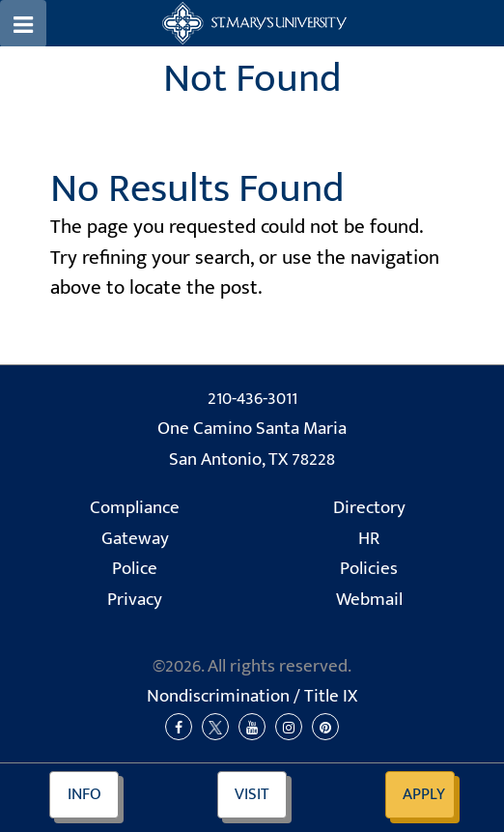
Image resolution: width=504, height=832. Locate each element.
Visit (252, 794)
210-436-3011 (252, 399)
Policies (369, 569)
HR (369, 539)
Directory (369, 508)
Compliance (135, 508)
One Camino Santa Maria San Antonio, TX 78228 (252, 444)
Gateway (135, 539)
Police (135, 569)
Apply (424, 794)
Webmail (369, 600)
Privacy (135, 600)
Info (84, 794)
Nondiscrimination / (252, 696)
